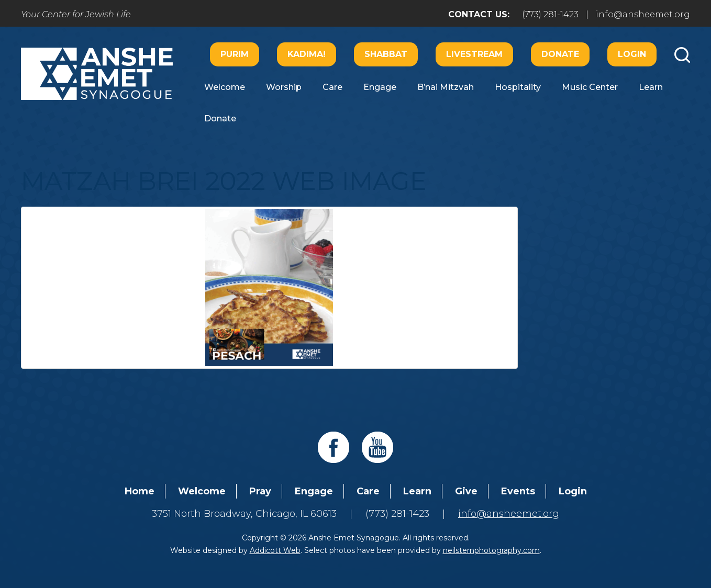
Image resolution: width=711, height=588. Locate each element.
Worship (284, 87)
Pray (260, 491)
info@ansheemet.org (643, 14)
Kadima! (307, 54)
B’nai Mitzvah (446, 87)
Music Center (590, 87)
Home (140, 491)
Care (332, 87)
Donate (560, 54)
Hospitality (518, 87)
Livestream (474, 54)
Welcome (225, 87)
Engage (380, 87)
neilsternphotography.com (491, 550)
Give (466, 491)
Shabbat (386, 54)
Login (632, 54)
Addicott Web (275, 550)
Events (518, 491)
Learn (651, 87)
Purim (235, 54)
